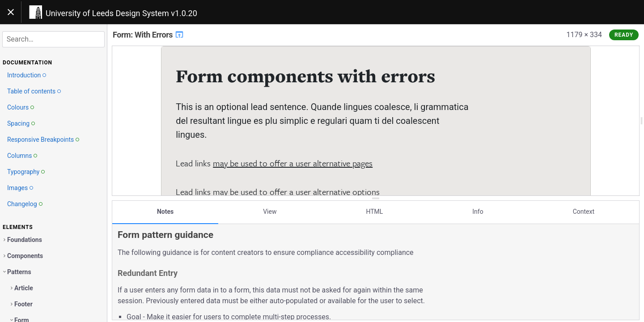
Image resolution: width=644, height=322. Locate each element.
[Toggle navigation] (11, 12)
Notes (165, 212)
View (270, 212)
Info (478, 212)
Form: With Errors (148, 35)
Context (584, 212)
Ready (624, 35)
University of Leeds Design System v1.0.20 (121, 13)
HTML (374, 212)
